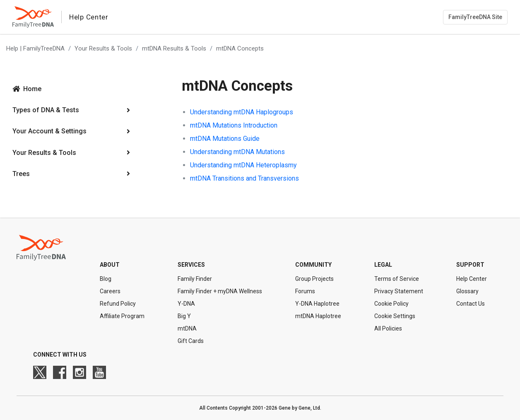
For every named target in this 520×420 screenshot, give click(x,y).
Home (32, 89)
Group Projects (314, 279)
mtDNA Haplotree (318, 316)
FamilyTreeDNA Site (475, 17)
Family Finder (195, 279)
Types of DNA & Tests (46, 110)
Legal (383, 265)
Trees (21, 174)
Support (470, 265)
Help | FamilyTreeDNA (35, 48)
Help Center (472, 279)
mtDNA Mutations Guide (225, 139)
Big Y (184, 316)
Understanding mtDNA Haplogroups (242, 112)
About (110, 265)
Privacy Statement (399, 291)
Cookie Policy (391, 304)
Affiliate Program (122, 316)
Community (313, 265)
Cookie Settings (395, 316)
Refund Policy (118, 304)
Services (191, 265)
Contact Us (471, 304)
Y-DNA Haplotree (317, 304)
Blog (106, 279)
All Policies (388, 328)
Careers (110, 291)
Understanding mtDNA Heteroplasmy (243, 165)
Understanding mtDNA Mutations (237, 152)
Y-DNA (186, 304)
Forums (305, 291)
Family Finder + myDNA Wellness (220, 291)
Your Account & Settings (49, 131)
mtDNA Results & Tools (174, 48)
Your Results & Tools (103, 48)
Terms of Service (397, 279)
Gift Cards (191, 341)
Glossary (467, 291)
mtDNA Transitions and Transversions (244, 178)
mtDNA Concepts (240, 48)
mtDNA (187, 328)
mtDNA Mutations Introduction (234, 125)
